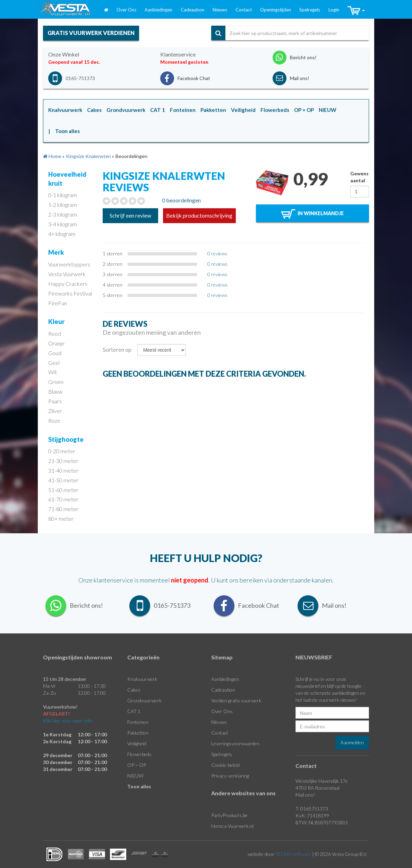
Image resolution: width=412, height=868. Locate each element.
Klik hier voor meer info (68, 721)
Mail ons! (305, 795)
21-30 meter (63, 461)
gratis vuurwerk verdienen (91, 33)
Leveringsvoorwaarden (235, 743)
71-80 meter (63, 509)
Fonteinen (138, 722)
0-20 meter (62, 451)
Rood (55, 334)
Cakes (134, 690)
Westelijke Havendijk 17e (322, 781)
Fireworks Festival (70, 293)
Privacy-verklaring (230, 776)
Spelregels (310, 10)
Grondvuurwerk (144, 700)
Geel (54, 363)
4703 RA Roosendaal (317, 788)
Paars (55, 401)
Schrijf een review (130, 215)
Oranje (56, 343)
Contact (244, 10)
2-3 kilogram (63, 214)
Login (334, 10)
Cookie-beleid (225, 765)
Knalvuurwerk (142, 679)
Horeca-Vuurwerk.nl (232, 826)
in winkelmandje (312, 214)
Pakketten (138, 733)
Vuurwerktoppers (69, 264)
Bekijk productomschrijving (199, 215)
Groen (56, 382)
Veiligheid (137, 743)
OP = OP (137, 765)
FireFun (58, 303)
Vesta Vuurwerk (67, 274)
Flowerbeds (139, 754)
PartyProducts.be (229, 815)
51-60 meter (63, 490)
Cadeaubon (192, 10)
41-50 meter (63, 480)
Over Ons (126, 10)
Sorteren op (117, 349)
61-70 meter (63, 499)
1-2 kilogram (63, 205)
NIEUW (135, 776)
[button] (356, 11)
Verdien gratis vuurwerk (236, 700)
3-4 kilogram (63, 224)
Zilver (55, 411)
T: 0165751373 (312, 809)
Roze (54, 420)
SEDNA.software (293, 854)
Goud (55, 353)
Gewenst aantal (360, 177)
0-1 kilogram (63, 195)
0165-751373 (80, 78)
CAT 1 (134, 711)
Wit (53, 372)
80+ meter (61, 519)
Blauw (55, 391)
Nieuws (220, 10)
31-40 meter (63, 470)
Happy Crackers (68, 284)
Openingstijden (276, 10)
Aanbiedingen (158, 10)
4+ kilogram (62, 234)
